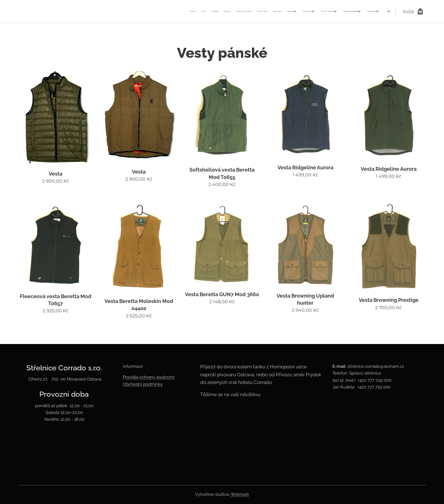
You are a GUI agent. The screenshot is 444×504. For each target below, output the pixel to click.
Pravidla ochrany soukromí (149, 377)
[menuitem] (243, 12)
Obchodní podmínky (143, 384)
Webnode (240, 494)
